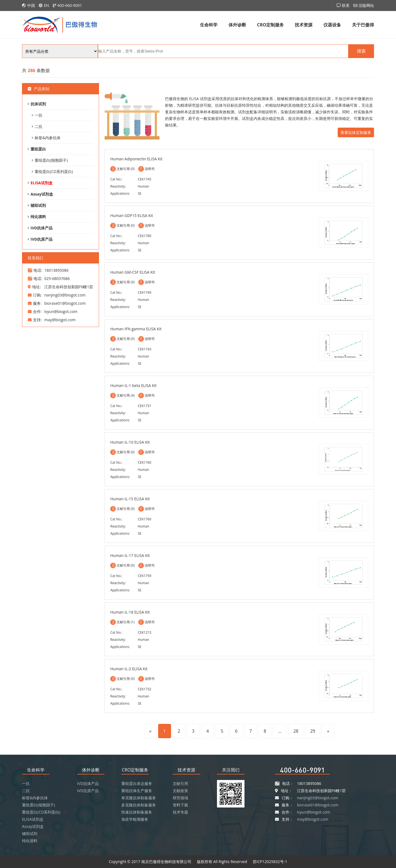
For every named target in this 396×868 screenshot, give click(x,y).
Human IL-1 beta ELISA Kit (133, 385)
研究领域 (180, 798)
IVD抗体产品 (42, 228)
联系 (346, 5)
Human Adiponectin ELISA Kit (136, 159)
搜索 (361, 51)
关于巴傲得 (363, 25)
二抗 (38, 126)
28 (296, 731)
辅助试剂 (38, 205)
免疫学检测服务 (135, 819)
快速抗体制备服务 (137, 812)
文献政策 (180, 791)
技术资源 (304, 25)
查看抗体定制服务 (356, 132)
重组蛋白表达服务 (137, 783)
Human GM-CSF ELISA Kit (133, 272)
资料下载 (180, 805)
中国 (31, 5)
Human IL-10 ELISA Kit (130, 442)
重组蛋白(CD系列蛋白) (54, 171)
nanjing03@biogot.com (318, 798)
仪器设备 (332, 25)
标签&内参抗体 (48, 138)
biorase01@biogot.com (318, 805)
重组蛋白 (38, 149)
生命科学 (209, 25)
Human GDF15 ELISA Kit (132, 215)
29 (313, 731)
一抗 (38, 115)
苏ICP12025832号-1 (270, 862)
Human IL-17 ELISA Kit (130, 555)
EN (46, 5)
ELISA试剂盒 (42, 183)
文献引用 (180, 783)
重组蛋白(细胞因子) (51, 160)
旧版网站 (366, 5)
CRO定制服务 (271, 25)
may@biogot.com (313, 819)
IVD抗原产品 (42, 239)
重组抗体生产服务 (137, 791)
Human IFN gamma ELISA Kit (136, 329)
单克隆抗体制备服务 (139, 798)
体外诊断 (237, 25)
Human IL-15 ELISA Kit (130, 499)
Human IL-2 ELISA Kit (129, 669)
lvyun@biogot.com (314, 812)
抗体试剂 (38, 104)
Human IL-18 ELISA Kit (130, 612)
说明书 (150, 169)
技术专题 (180, 812)
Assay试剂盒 (42, 194)
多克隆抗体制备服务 (139, 805)
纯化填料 (38, 217)
